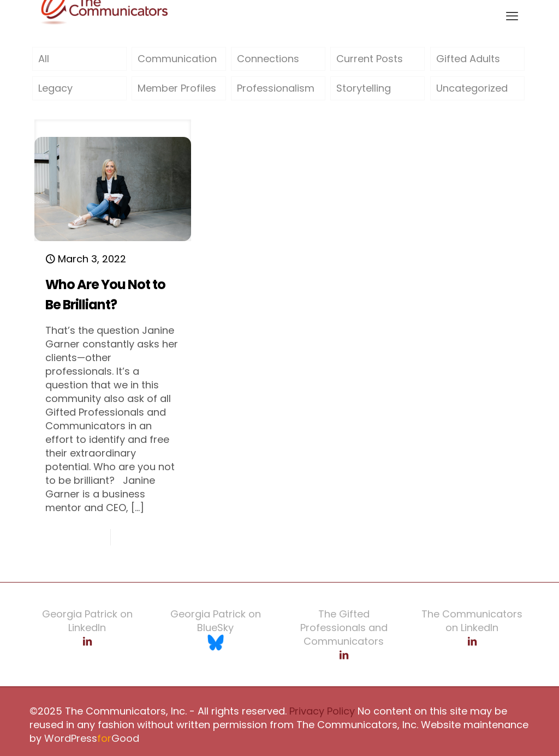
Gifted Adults (468, 59)
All (44, 59)
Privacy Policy (321, 711)
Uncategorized (472, 88)
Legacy (55, 88)
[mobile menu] (512, 16)
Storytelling (364, 88)
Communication (177, 59)
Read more (156, 537)
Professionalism (276, 88)
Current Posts (370, 59)
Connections (268, 59)
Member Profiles (177, 88)
